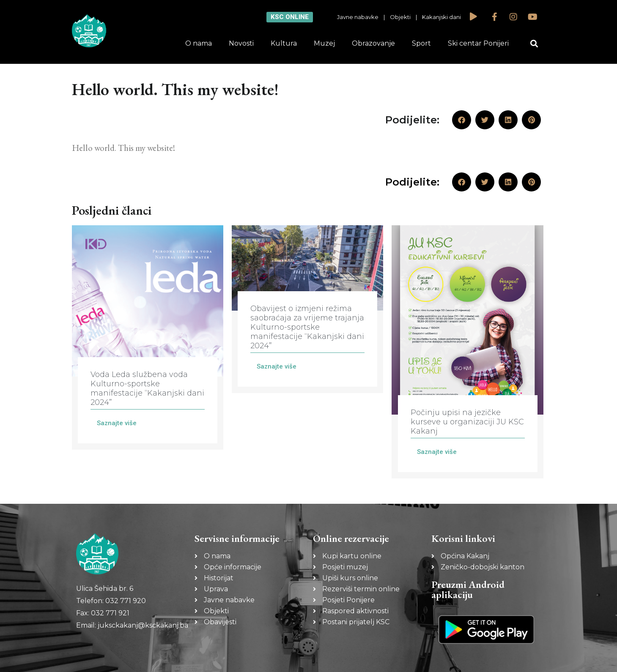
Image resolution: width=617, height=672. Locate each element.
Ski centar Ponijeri (478, 43)
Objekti (400, 17)
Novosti (241, 43)
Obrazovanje (373, 43)
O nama (199, 43)
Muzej (324, 43)
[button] (534, 44)
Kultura (284, 43)
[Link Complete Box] (148, 337)
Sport (421, 43)
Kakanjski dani (441, 17)
